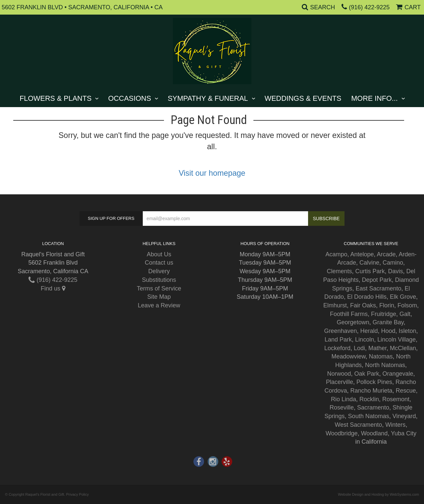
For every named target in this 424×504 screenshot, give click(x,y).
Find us (53, 288)
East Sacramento (378, 288)
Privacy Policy (77, 494)
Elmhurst (335, 305)
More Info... (374, 98)
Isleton (408, 331)
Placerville (340, 382)
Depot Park (377, 280)
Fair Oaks (363, 305)
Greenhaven (340, 331)
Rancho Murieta (371, 391)
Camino (393, 263)
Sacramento (373, 408)
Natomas (381, 356)
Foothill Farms (349, 314)
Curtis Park (370, 271)
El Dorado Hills (367, 297)
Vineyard (404, 416)
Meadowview (348, 356)
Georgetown (353, 322)
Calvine (369, 263)
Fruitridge (384, 314)
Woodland (374, 433)
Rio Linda (344, 399)
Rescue (406, 391)
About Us (159, 254)
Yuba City (404, 433)
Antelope (362, 254)
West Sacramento (359, 425)
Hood (388, 331)
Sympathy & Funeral (208, 98)
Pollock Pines (374, 382)
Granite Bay (388, 322)
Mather (377, 348)
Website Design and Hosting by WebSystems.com (378, 494)
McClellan (403, 348)
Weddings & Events (303, 98)
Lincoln (365, 340)
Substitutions (159, 280)
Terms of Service (159, 288)
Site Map (159, 297)
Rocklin (369, 399)
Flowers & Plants (55, 98)
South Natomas (369, 416)
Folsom (407, 305)
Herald (369, 331)
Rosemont (396, 399)
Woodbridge (342, 433)
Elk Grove (403, 297)
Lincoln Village (397, 340)
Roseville (342, 408)
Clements (339, 271)
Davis (396, 271)
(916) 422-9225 (369, 7)
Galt (405, 314)
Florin (387, 305)
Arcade (386, 254)
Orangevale (398, 374)
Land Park (338, 340)
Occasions (130, 98)
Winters (395, 425)
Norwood (339, 374)
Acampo (336, 254)
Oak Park (367, 374)
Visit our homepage (212, 173)
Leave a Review (159, 305)
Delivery (159, 271)
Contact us (159, 263)
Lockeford (337, 348)
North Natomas (385, 365)
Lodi (359, 348)
